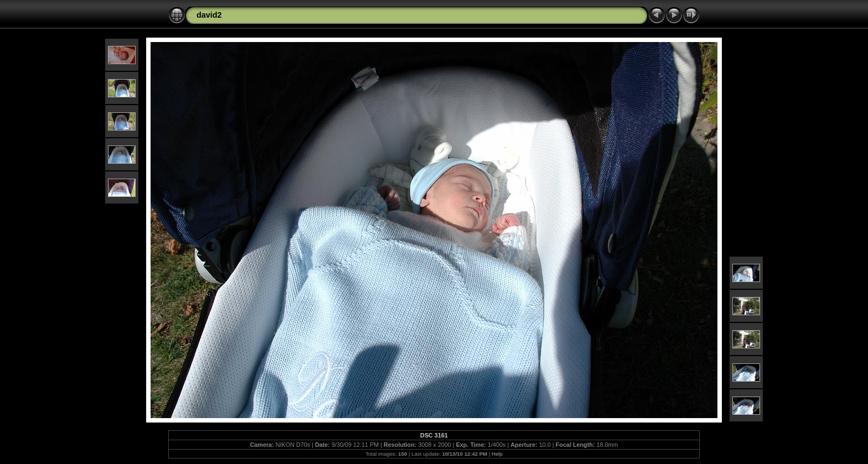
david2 (209, 15)
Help (497, 454)
